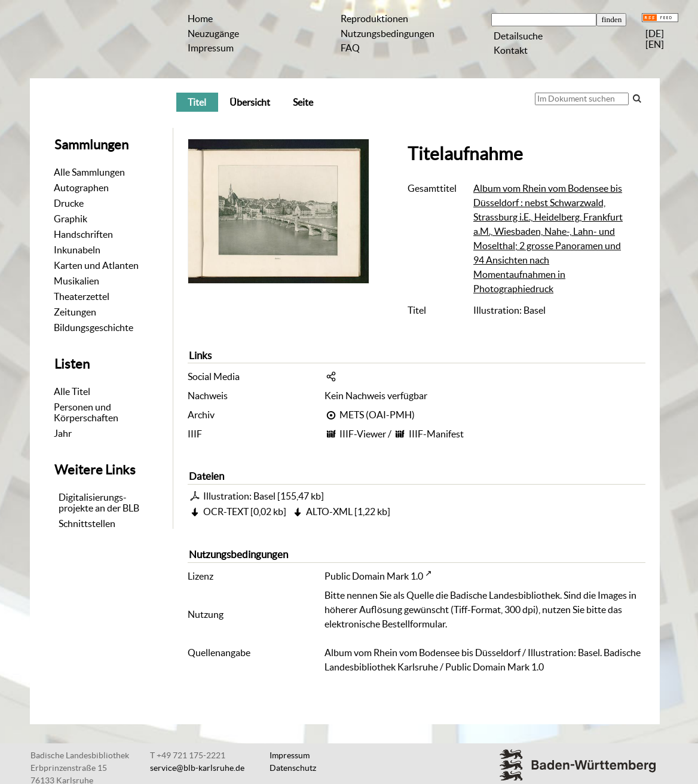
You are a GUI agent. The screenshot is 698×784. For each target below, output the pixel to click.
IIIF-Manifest (436, 434)
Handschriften (83, 234)
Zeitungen (75, 312)
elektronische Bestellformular (385, 624)
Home (200, 19)
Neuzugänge (213, 33)
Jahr (63, 433)
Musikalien (76, 281)
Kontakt (511, 50)
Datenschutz (293, 768)
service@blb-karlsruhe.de (197, 768)
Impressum (211, 48)
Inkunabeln (77, 250)
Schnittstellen (87, 523)
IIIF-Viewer (363, 434)
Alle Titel (72, 391)
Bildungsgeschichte (94, 327)
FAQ (350, 48)
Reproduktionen (374, 19)
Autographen (81, 188)
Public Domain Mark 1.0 (374, 576)
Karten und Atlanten (96, 265)
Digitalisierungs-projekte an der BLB (99, 503)
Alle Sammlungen (89, 172)
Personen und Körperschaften (86, 412)
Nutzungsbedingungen (388, 33)
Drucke (69, 203)
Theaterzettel (82, 296)
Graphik (71, 219)
